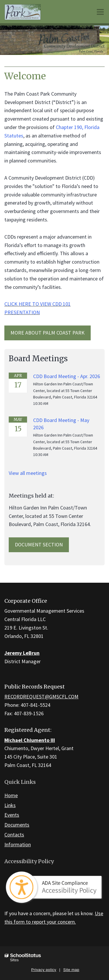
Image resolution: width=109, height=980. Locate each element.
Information (18, 844)
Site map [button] (71, 970)
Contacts (14, 835)
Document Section (39, 544)
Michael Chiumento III (30, 740)
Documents (17, 825)
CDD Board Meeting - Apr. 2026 (67, 376)
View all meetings (28, 473)
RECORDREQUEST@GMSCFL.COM (41, 696)
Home (11, 795)
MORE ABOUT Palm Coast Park (48, 333)
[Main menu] (100, 12)
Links (10, 805)
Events (12, 815)
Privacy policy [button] (44, 970)
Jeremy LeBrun (22, 653)
